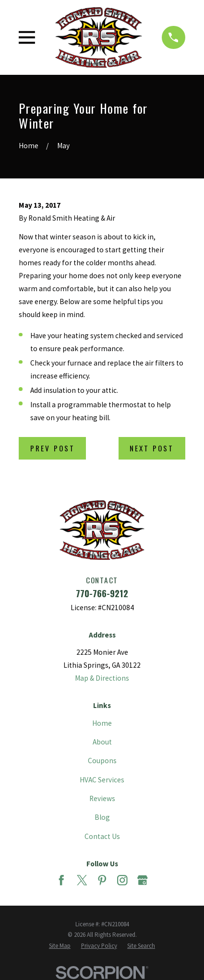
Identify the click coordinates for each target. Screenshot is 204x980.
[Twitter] (82, 880)
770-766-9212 (102, 593)
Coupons (102, 761)
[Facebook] (61, 880)
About (102, 742)
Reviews (102, 798)
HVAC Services (102, 780)
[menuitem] (60, 946)
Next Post (152, 448)
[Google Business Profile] (143, 880)
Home (102, 723)
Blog (102, 817)
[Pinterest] (102, 880)
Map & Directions (102, 678)
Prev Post (53, 448)
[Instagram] (122, 880)
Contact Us (102, 836)
